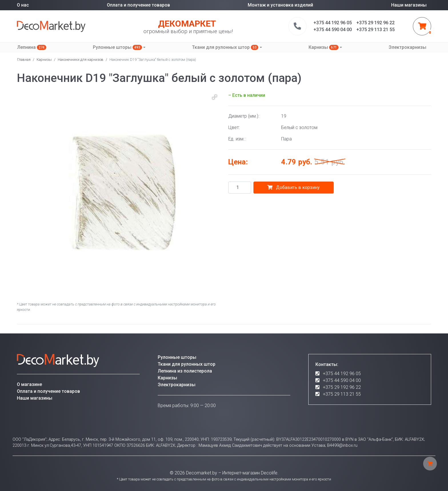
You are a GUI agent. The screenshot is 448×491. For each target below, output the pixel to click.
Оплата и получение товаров (138, 5)
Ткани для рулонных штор (225, 47)
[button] (215, 97)
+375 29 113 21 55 (342, 394)
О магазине (29, 384)
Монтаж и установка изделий (280, 5)
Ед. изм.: (237, 139)
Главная (24, 60)
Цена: (238, 162)
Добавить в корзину (294, 187)
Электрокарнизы (407, 47)
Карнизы (324, 47)
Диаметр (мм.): (244, 116)
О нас (23, 5)
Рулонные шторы (117, 47)
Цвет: (234, 127)
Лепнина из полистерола (185, 371)
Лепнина (32, 47)
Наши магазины (409, 5)
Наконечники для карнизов (81, 60)
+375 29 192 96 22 (342, 387)
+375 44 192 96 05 (342, 374)
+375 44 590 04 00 (342, 380)
